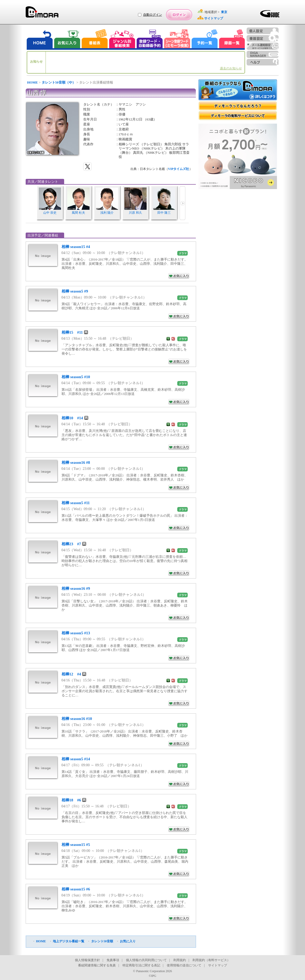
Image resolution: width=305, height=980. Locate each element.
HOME (33, 82)
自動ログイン (153, 15)
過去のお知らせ (231, 68)
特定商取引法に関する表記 (141, 965)
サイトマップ (218, 965)
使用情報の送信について (184, 965)
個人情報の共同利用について (146, 960)
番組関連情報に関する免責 (97, 965)
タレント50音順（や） (59, 82)
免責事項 (113, 960)
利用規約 (180, 960)
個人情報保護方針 (87, 960)
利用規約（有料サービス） (211, 960)
